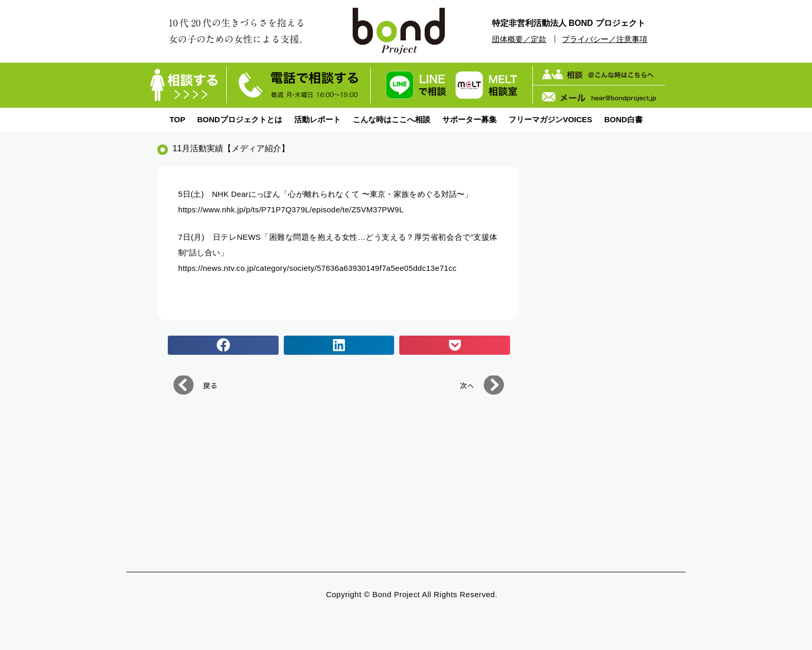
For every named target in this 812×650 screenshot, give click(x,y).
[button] (223, 345)
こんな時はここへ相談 (392, 119)
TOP (177, 119)
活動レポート (317, 119)
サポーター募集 (469, 119)
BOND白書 (624, 119)
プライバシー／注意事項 (605, 39)
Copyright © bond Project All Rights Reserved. (411, 594)
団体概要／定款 (519, 39)
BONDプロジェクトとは (240, 119)
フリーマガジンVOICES (550, 119)
